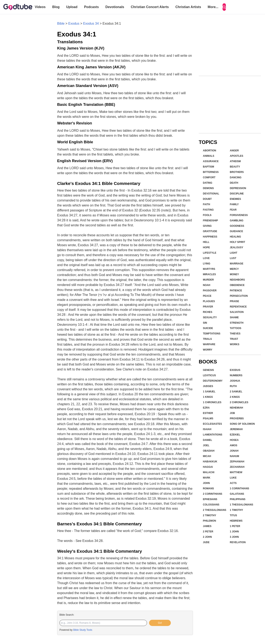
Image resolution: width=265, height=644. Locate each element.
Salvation (237, 312)
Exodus (74, 24)
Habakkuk (210, 462)
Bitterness (211, 172)
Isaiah (207, 429)
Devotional (211, 194)
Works (235, 344)
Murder (208, 280)
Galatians (237, 494)
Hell (206, 242)
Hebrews (236, 521)
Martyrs (209, 269)
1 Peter (235, 526)
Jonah (234, 451)
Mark (207, 478)
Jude (206, 542)
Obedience (237, 285)
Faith (207, 204)
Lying (207, 264)
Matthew (236, 472)
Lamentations (213, 435)
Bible (61, 24)
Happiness (210, 237)
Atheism (235, 161)
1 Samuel (209, 392)
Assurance (211, 161)
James (207, 526)
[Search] (224, 7)
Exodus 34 (91, 24)
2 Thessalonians (215, 510)
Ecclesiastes (212, 424)
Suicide (208, 328)
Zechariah (237, 467)
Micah (207, 456)
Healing (235, 237)
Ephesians (210, 499)
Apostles (237, 156)
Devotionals (115, 7)
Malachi (209, 472)
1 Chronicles (212, 402)
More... (213, 7)
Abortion (210, 151)
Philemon (209, 521)
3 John (234, 537)
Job (232, 413)
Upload (72, 7)
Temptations (212, 334)
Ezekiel (235, 435)
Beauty (235, 167)
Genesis (208, 370)
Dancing (236, 177)
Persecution (239, 296)
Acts (233, 483)
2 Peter (208, 532)
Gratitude (210, 231)
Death (234, 183)
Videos (40, 7)
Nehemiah (236, 408)
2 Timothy (210, 515)
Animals (209, 156)
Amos (234, 445)
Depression (238, 188)
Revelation (238, 542)
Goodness (237, 226)
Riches (208, 312)
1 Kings (208, 397)
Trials (207, 339)
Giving (207, 226)
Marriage (237, 264)
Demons (208, 188)
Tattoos (235, 328)
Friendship (210, 221)
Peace (207, 296)
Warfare (209, 344)
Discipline (237, 194)
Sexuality (210, 317)
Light (234, 253)
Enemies (235, 199)
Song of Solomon (242, 424)
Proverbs (237, 418)
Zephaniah (237, 462)
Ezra (206, 408)
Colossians (211, 505)
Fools (207, 215)
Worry (208, 350)
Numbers (236, 375)
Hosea (234, 440)
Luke (233, 478)
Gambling (237, 221)
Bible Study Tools (83, 630)
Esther (208, 413)
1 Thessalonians (242, 505)
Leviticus (209, 375)
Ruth (233, 386)
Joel (206, 445)
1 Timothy (236, 510)
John (206, 483)
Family (234, 204)
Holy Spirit (237, 242)
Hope (206, 247)
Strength (237, 323)
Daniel (208, 440)
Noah (207, 285)
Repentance (238, 307)
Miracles (209, 274)
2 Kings (235, 397)
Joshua (235, 381)
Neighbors (237, 280)
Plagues (209, 301)
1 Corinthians (239, 488)
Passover (210, 291)
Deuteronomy (213, 381)
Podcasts (91, 7)
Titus (233, 515)
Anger (234, 151)
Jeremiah (236, 429)
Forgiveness (239, 215)
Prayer (208, 307)
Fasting (208, 210)
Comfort (209, 177)
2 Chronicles (239, 402)
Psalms (208, 418)
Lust (233, 258)
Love (206, 258)
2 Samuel (236, 392)
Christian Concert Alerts (150, 7)
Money (234, 274)
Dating (208, 183)
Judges (208, 386)
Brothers (237, 172)
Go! (160, 623)
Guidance (236, 231)
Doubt (207, 199)
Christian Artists (188, 7)
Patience (236, 291)
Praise (234, 301)
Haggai (208, 467)
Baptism (208, 167)
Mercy (234, 269)
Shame (234, 317)
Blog (56, 7)
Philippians (238, 499)
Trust (234, 339)
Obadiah (209, 451)
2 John (207, 537)
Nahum (234, 456)
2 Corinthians (213, 494)
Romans (208, 488)
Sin (205, 323)
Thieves (235, 334)
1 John (234, 532)
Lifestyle (210, 253)
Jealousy (237, 247)
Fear (233, 210)
